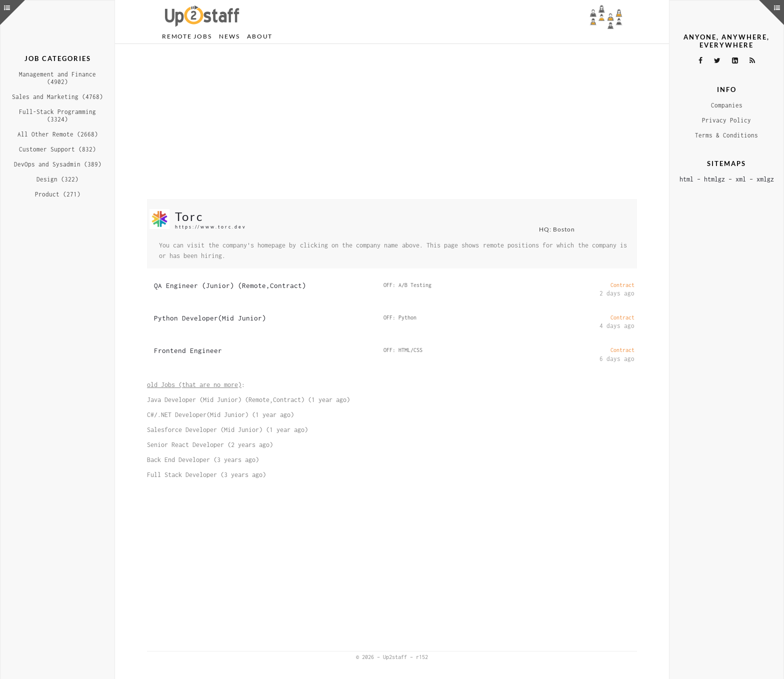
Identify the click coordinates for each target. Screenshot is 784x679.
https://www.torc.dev (211, 227)
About (260, 36)
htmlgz (714, 179)
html (686, 179)
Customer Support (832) (57, 149)
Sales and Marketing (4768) (57, 97)
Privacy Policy (726, 120)
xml (741, 179)
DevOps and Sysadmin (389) (58, 164)
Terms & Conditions (726, 135)
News (229, 36)
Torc (189, 216)
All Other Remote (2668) (58, 134)
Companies (727, 105)
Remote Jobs (187, 36)
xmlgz (765, 179)
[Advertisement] (392, 121)
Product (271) (58, 194)
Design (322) (57, 179)
